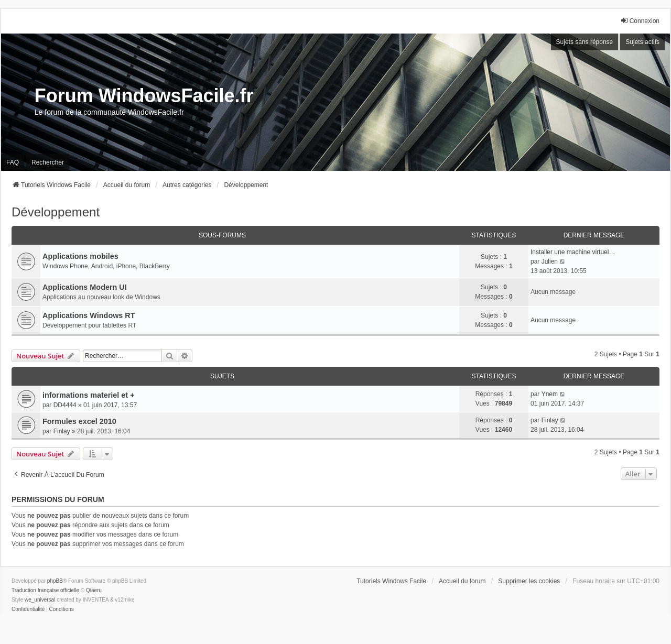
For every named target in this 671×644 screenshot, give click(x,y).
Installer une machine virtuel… (573, 252)
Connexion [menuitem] (640, 21)
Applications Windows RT (89, 315)
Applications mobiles (80, 256)
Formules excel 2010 (79, 421)
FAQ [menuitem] (13, 162)
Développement (56, 212)
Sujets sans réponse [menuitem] (585, 42)
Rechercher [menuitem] (48, 162)
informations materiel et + (89, 395)
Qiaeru (94, 590)
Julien (550, 261)
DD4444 (65, 405)
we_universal (40, 600)
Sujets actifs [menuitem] (642, 42)
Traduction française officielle (45, 590)
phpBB (55, 581)
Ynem (550, 394)
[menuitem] (28, 609)
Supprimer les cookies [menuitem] (529, 581)
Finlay (62, 431)
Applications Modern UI (85, 287)
